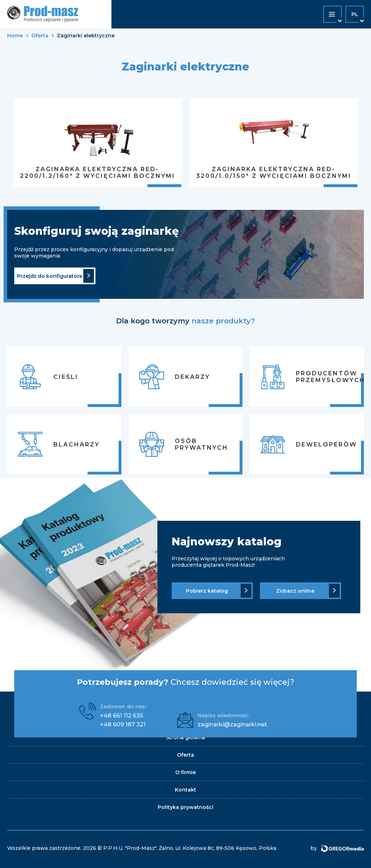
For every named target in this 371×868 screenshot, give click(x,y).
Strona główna (185, 737)
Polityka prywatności (185, 807)
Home (15, 36)
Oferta (40, 36)
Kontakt (185, 790)
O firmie (185, 772)
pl (355, 14)
